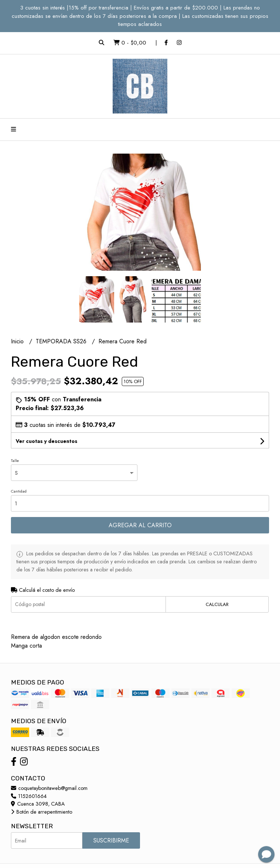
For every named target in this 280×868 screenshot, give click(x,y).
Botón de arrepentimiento (42, 812)
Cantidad (19, 491)
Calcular (217, 604)
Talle (15, 460)
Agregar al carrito (140, 525)
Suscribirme (111, 840)
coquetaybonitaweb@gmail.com (49, 788)
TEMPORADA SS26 (62, 341)
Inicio (18, 341)
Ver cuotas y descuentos (46, 441)
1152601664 (29, 796)
